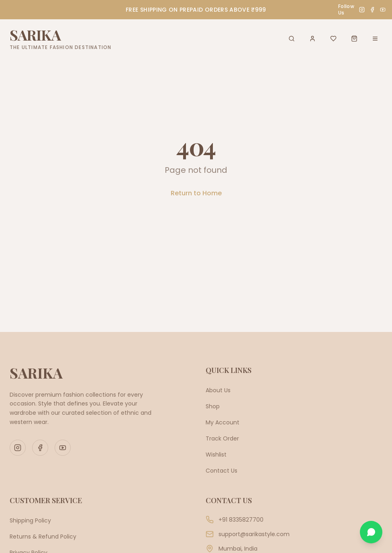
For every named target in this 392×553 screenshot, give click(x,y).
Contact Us (222, 471)
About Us (218, 390)
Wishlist (216, 455)
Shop (213, 406)
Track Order (222, 438)
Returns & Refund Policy (43, 537)
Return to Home (196, 193)
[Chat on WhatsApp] (371, 532)
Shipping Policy (30, 520)
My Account (223, 422)
